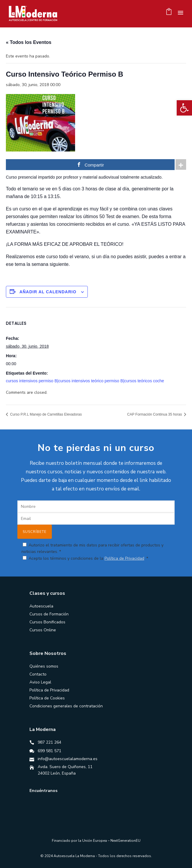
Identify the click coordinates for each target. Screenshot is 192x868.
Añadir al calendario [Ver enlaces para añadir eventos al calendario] (48, 292)
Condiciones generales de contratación (66, 706)
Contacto (38, 674)
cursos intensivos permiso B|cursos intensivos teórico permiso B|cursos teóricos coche (85, 381)
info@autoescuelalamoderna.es (68, 759)
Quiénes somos (44, 666)
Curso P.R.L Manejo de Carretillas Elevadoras (45, 414)
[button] (184, 108)
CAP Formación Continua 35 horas (155, 414)
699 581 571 (49, 751)
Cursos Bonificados (47, 622)
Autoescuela (41, 606)
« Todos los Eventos (29, 42)
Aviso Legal (40, 682)
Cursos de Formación (49, 614)
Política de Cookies (47, 698)
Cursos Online (43, 630)
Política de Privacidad (124, 558)
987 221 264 (49, 742)
